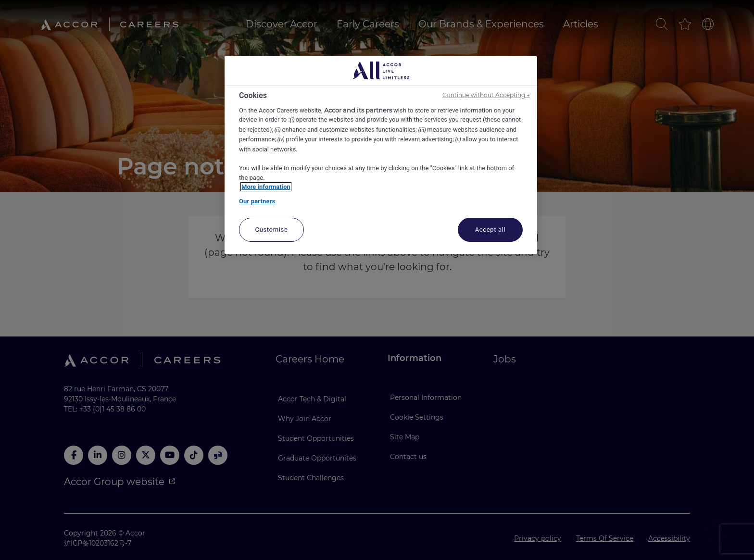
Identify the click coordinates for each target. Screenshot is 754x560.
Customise (272, 230)
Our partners (257, 201)
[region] (381, 155)
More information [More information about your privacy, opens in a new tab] (266, 187)
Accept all (490, 230)
